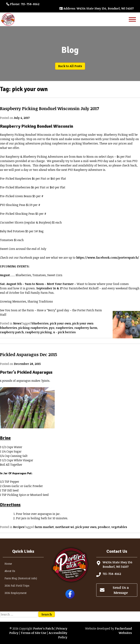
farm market (44, 527)
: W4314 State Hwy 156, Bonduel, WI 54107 (97, 8)
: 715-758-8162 (23, 4)
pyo (52, 328)
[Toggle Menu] (132, 19)
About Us (10, 571)
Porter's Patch (43, 628)
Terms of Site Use (34, 633)
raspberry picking (38, 332)
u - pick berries (64, 332)
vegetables (119, 527)
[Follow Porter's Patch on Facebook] (70, 598)
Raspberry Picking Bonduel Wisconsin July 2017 (49, 108)
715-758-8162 (112, 574)
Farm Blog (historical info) (21, 578)
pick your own (60, 323)
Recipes (19, 527)
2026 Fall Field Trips (17, 586)
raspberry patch (12, 332)
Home (8, 564)
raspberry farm (86, 328)
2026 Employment (16, 593)
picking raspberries (33, 328)
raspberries (64, 328)
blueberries (40, 323)
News (17, 323)
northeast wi (65, 527)
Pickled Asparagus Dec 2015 (29, 354)
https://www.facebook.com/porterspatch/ (108, 258)
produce (104, 527)
